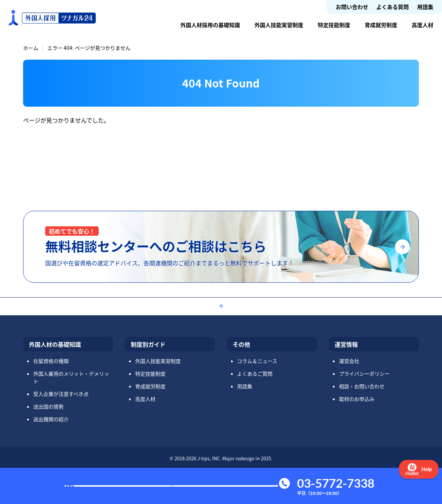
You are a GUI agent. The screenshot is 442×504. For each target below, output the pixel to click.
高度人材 (422, 25)
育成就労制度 (381, 25)
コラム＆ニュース (257, 361)
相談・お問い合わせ (362, 386)
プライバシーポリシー (364, 373)
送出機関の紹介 (51, 419)
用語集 (425, 7)
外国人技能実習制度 (279, 25)
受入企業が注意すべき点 (61, 394)
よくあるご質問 (255, 373)
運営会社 (349, 361)
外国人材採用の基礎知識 (210, 25)
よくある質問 (392, 7)
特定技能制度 (334, 25)
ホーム (31, 48)
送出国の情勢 (48, 406)
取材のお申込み (357, 399)
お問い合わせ (352, 7)
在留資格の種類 (51, 361)
